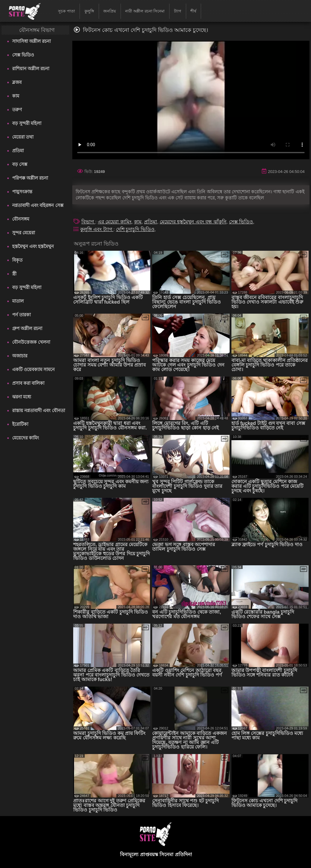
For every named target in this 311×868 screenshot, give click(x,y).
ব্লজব (17, 82)
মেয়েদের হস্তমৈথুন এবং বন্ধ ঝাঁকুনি (193, 222)
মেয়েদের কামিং (26, 438)
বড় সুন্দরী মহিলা (27, 123)
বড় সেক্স (20, 164)
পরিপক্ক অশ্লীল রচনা (30, 178)
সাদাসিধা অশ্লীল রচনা (31, 41)
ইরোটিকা (20, 424)
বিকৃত (17, 260)
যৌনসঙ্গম (21, 219)
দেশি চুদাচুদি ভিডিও (135, 229)
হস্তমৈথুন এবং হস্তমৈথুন (33, 246)
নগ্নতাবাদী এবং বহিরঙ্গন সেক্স (38, 205)
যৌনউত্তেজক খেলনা (31, 342)
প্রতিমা (18, 151)
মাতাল (18, 301)
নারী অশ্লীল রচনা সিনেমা (145, 11)
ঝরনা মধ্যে (22, 397)
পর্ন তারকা (21, 315)
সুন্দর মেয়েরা (24, 233)
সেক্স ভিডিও (23, 55)
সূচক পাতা (67, 11)
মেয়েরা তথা (23, 137)
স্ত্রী (14, 274)
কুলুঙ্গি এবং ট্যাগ (97, 229)
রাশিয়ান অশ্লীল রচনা (31, 69)
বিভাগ (88, 222)
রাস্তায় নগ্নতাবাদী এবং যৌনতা (39, 410)
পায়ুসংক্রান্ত (22, 192)
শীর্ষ (193, 11)
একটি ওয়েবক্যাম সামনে (33, 369)
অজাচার (20, 356)
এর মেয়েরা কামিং (115, 222)
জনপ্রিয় (110, 11)
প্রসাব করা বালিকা (28, 383)
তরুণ (17, 110)
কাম (16, 96)
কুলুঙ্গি (89, 11)
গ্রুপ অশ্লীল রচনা (27, 328)
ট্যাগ (178, 11)
